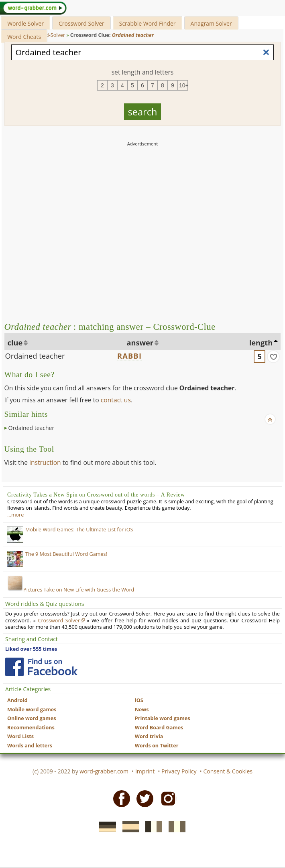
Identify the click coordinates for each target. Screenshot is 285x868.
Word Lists (20, 736)
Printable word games (163, 718)
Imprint (145, 771)
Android (17, 700)
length (261, 343)
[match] (273, 357)
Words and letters (30, 746)
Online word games (32, 718)
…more (15, 515)
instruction (45, 462)
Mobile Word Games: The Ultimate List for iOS (79, 530)
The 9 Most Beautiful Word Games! (66, 554)
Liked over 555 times (31, 649)
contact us (116, 400)
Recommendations (31, 728)
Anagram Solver (211, 23)
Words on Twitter (157, 746)
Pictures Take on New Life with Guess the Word (71, 590)
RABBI (129, 356)
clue (15, 343)
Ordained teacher (35, 356)
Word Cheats (24, 37)
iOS (139, 700)
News (142, 710)
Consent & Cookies (228, 771)
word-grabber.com (104, 771)
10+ (183, 85)
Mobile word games (32, 710)
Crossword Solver (81, 23)
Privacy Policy (179, 771)
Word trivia (149, 736)
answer (140, 343)
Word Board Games (159, 728)
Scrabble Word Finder (148, 23)
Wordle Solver (25, 23)
